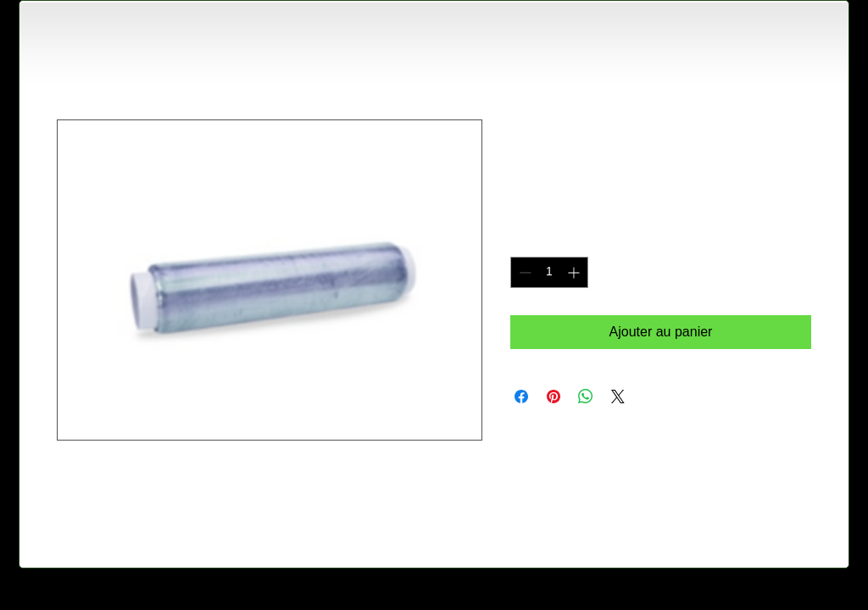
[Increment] (575, 272)
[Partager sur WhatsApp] (586, 396)
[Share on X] (618, 396)
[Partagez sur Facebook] (521, 396)
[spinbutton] (549, 272)
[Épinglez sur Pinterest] (554, 396)
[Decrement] (523, 272)
